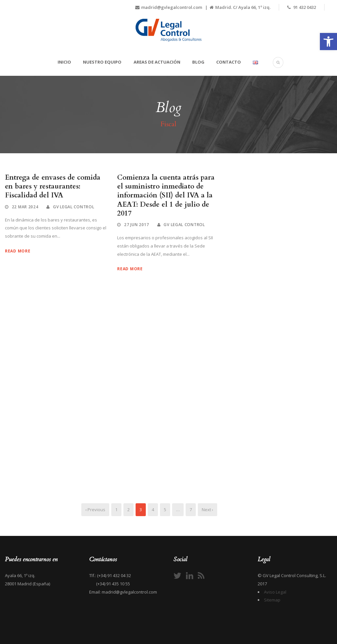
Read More (18, 251)
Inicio (64, 62)
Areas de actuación (157, 62)
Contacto (229, 62)
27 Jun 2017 (137, 225)
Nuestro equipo (102, 62)
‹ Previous (95, 510)
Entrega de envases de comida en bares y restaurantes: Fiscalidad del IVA (53, 187)
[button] (328, 42)
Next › (207, 510)
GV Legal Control (74, 207)
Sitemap (272, 600)
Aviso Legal (275, 592)
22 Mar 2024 (25, 207)
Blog (198, 62)
